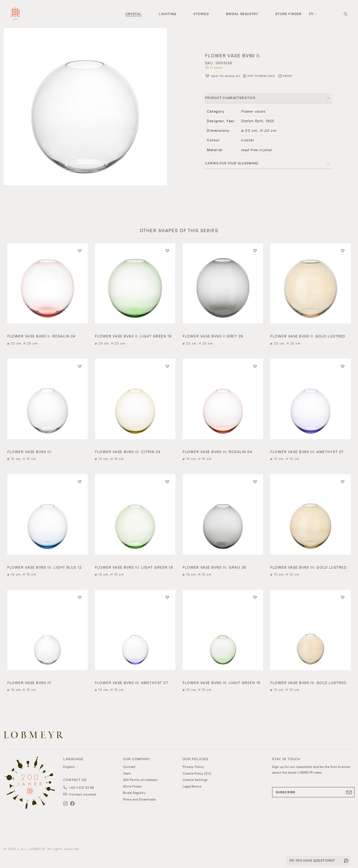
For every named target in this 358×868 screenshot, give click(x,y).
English (69, 767)
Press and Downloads (140, 799)
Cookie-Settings (195, 780)
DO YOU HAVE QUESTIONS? (312, 861)
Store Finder (288, 14)
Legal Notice (192, 786)
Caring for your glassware (232, 163)
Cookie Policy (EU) (197, 773)
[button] (89, 107)
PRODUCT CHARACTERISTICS (230, 98)
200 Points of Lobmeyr (141, 780)
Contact (129, 767)
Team (127, 773)
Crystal (134, 14)
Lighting (167, 14)
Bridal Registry (242, 14)
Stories (201, 14)
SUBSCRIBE (313, 792)
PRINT (288, 76)
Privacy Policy (193, 767)
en (311, 14)
